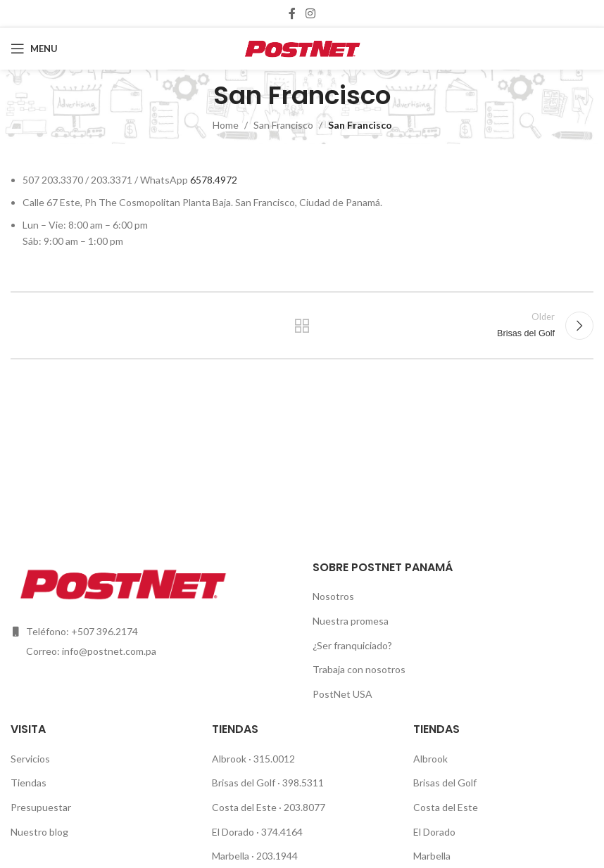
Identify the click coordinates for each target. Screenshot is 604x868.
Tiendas (29, 783)
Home (226, 125)
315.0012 (274, 759)
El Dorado (233, 832)
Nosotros (333, 596)
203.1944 (277, 856)
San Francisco (283, 125)
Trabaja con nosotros (359, 669)
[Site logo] (302, 47)
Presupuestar (41, 807)
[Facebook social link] (292, 13)
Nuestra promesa (351, 621)
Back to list (302, 326)
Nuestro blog (39, 832)
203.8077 (304, 807)
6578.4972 (214, 180)
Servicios (30, 759)
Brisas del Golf (245, 783)
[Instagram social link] (310, 13)
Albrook (230, 759)
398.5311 (304, 783)
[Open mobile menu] (34, 49)
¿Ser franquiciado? (352, 645)
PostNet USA (342, 694)
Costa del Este (245, 807)
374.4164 (282, 832)
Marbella (232, 856)
